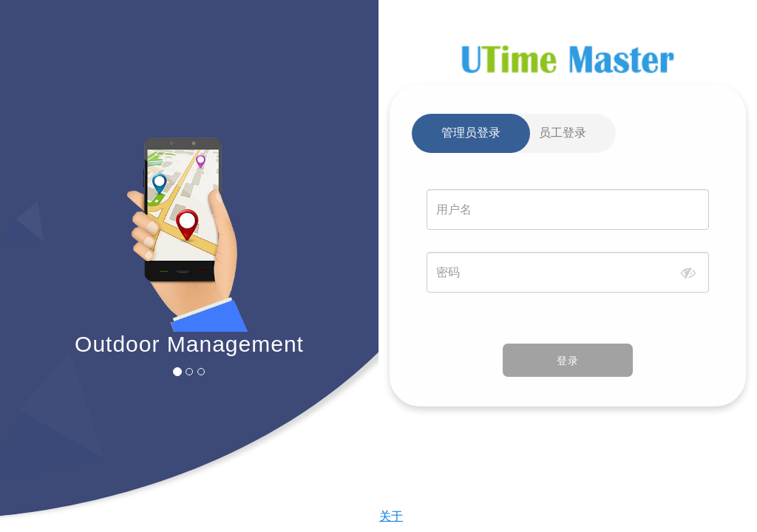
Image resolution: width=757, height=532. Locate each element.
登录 (568, 361)
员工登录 (563, 133)
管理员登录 (471, 133)
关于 (391, 516)
